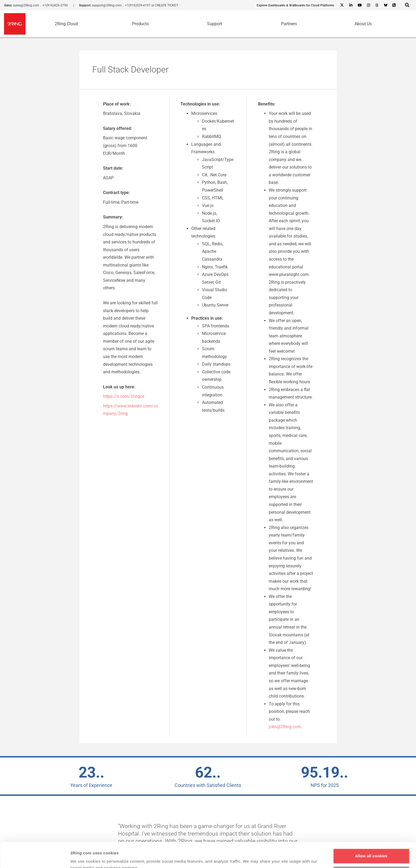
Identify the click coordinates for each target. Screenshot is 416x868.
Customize (371, 848)
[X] (342, 5)
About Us (363, 24)
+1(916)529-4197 (138, 5)
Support (215, 24)
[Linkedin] (351, 5)
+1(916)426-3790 (55, 5)
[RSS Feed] (394, 5)
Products (140, 24)
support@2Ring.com (107, 5)
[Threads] (377, 5)
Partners (289, 24)
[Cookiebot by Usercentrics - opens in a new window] (35, 858)
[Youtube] (359, 5)
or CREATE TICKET (165, 5)
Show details (83, 857)
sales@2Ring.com (26, 5)
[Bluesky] (385, 5)
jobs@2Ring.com (285, 727)
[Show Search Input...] (407, 5)
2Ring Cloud (66, 24)
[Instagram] (368, 5)
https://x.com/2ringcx (124, 396)
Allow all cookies (371, 831)
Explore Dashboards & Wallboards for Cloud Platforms (295, 5)
